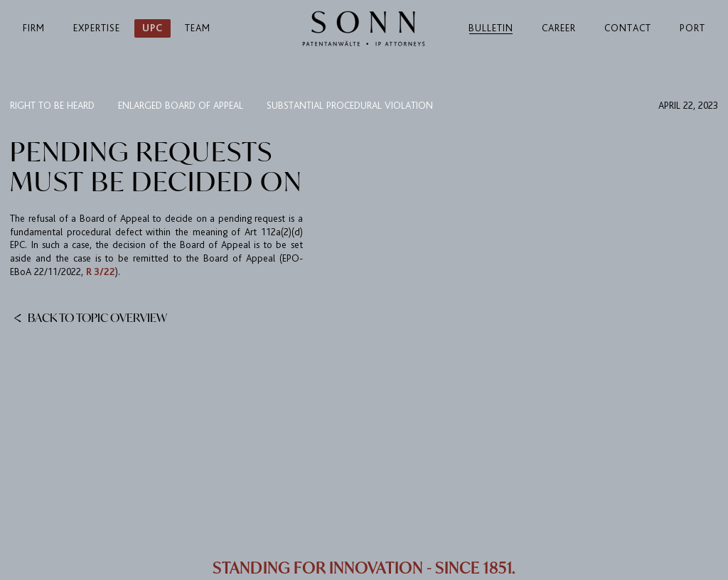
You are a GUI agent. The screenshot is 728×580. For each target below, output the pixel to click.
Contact (628, 28)
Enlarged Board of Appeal (181, 106)
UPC (152, 28)
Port (692, 28)
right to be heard (52, 106)
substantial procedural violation (350, 106)
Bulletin (491, 28)
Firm (34, 28)
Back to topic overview (90, 317)
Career (559, 28)
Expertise (97, 28)
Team (198, 28)
